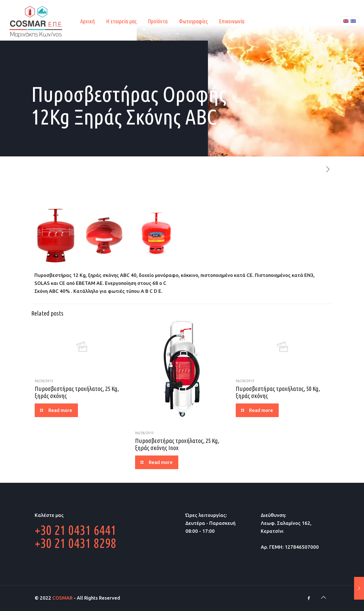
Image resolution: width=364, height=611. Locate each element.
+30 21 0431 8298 (76, 543)
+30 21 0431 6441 (76, 530)
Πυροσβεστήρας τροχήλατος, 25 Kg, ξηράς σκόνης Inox (177, 444)
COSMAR (62, 598)
